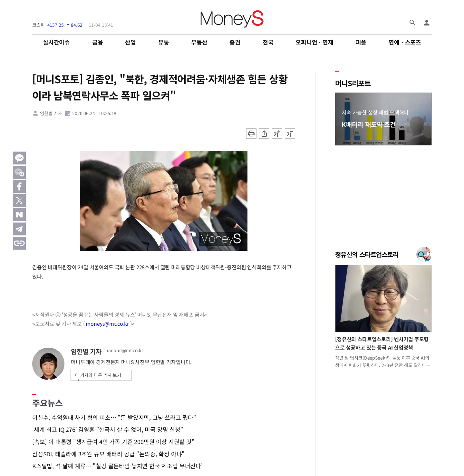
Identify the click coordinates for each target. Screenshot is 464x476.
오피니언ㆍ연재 (314, 42)
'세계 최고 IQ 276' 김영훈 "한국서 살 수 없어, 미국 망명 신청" (108, 430)
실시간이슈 (56, 42)
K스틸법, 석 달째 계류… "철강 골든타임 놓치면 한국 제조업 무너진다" (118, 466)
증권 (235, 42)
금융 (98, 42)
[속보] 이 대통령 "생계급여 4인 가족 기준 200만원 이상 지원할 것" (113, 442)
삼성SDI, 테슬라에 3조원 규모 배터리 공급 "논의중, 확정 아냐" (108, 454)
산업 (130, 42)
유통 (164, 42)
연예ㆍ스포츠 (405, 42)
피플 (361, 42)
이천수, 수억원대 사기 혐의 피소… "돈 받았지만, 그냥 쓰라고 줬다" (114, 418)
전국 (268, 42)
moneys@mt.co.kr (107, 323)
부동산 (199, 42)
